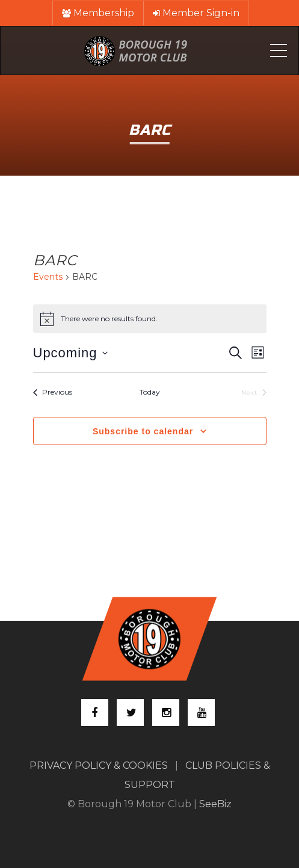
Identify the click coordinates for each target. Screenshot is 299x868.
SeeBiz (215, 804)
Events (48, 277)
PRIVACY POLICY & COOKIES (99, 765)
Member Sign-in (196, 13)
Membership (98, 13)
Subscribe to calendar (143, 431)
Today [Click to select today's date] (150, 392)
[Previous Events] (53, 392)
